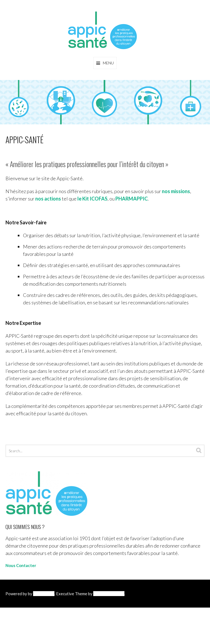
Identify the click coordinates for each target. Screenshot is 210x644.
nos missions (176, 191)
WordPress (44, 594)
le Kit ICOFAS (92, 199)
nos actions (48, 199)
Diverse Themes (109, 594)
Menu (108, 63)
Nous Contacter (21, 565)
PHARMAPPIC (132, 199)
